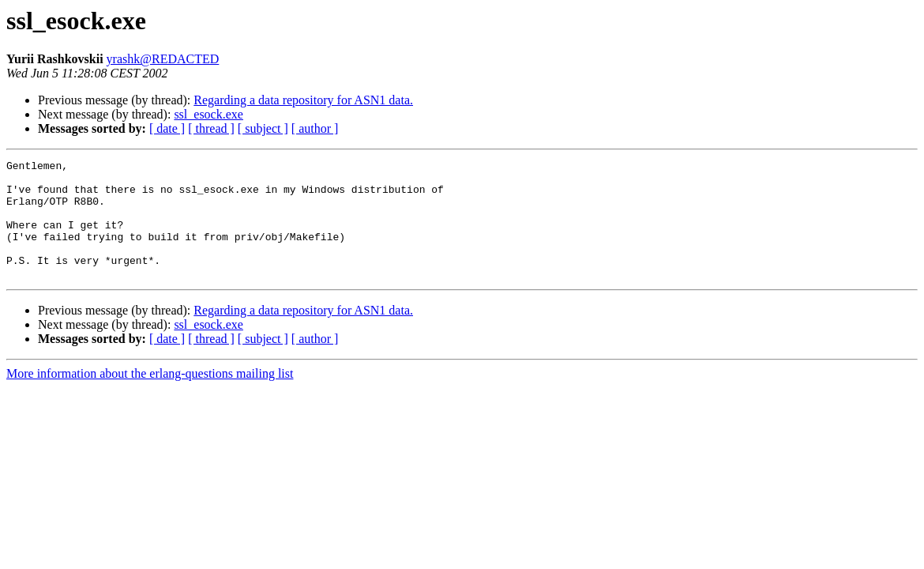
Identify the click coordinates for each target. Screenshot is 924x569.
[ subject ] (263, 128)
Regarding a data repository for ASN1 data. (303, 100)
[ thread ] (211, 128)
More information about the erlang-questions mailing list (150, 397)
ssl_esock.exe (208, 114)
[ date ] (167, 128)
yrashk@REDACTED (163, 59)
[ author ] (315, 128)
